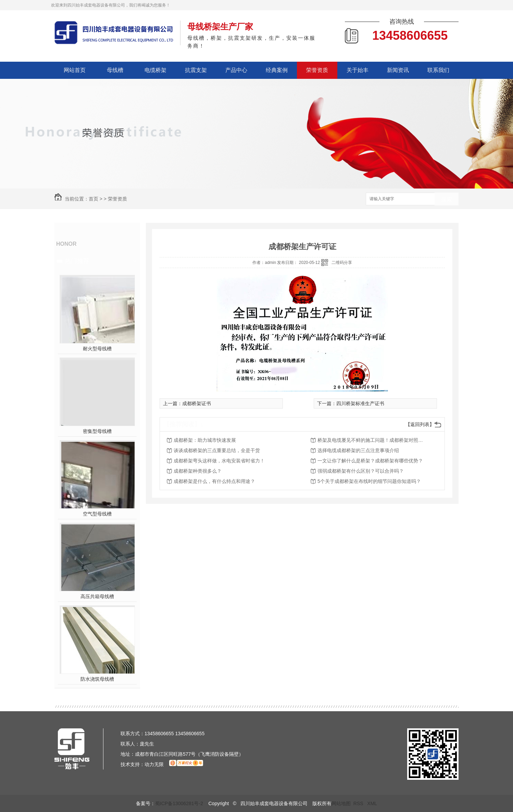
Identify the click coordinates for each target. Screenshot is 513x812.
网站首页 (75, 70)
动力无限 (154, 764)
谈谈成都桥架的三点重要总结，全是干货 (217, 450)
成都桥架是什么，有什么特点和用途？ (214, 481)
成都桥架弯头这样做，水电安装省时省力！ (219, 461)
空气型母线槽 (97, 514)
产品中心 (236, 70)
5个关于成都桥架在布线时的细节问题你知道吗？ (369, 481)
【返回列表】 (420, 424)
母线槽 (115, 70)
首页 (93, 199)
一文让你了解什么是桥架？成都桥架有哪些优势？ (370, 461)
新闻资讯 (398, 70)
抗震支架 (196, 70)
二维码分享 (342, 263)
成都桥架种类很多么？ (198, 471)
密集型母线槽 (97, 431)
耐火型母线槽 (97, 349)
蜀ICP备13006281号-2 (179, 803)
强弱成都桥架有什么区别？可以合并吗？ (361, 471)
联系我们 (438, 70)
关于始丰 (358, 70)
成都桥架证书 (197, 403)
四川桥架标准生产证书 (360, 403)
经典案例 (277, 70)
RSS (359, 803)
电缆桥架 (155, 70)
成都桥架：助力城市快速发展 (205, 440)
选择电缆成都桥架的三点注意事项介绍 (358, 450)
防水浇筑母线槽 (97, 679)
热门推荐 (77, 261)
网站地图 (341, 803)
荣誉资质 (317, 70)
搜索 (447, 199)
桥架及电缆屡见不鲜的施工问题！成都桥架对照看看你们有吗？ (372, 440)
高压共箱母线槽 (97, 596)
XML (372, 803)
